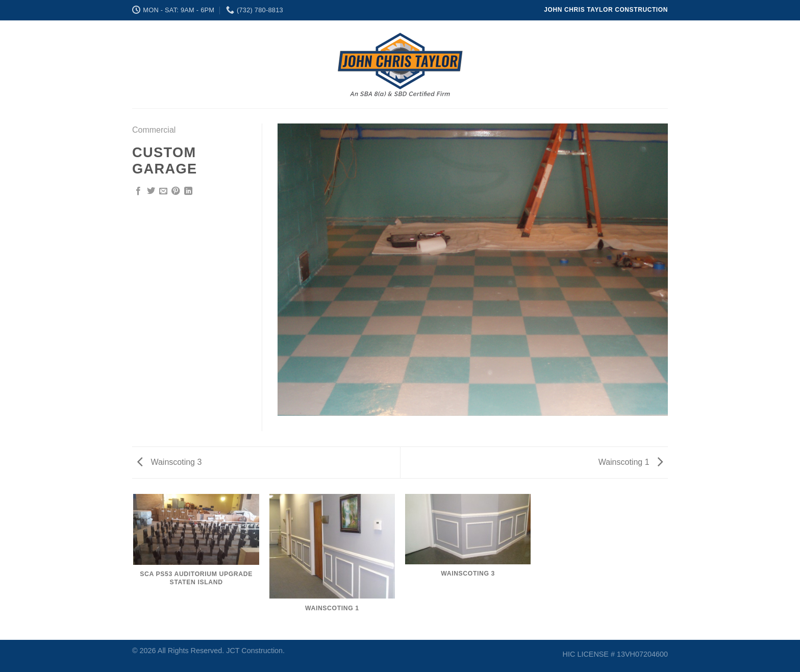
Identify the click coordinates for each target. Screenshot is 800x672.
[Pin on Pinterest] (176, 191)
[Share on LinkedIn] (188, 191)
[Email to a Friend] (163, 191)
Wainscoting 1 (631, 462)
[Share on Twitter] (151, 191)
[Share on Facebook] (138, 191)
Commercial (154, 130)
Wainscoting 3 (169, 462)
